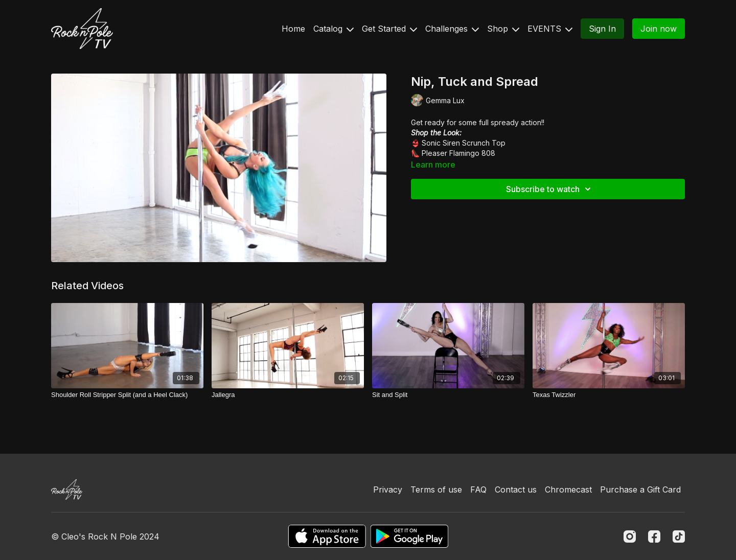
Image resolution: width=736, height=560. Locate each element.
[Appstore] (327, 536)
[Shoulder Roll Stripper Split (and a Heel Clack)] (127, 395)
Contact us (516, 489)
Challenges (452, 29)
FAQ (478, 489)
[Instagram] (630, 536)
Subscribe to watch (550, 189)
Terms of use (436, 489)
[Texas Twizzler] (609, 395)
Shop (503, 29)
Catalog (333, 29)
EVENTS (550, 29)
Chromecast (568, 489)
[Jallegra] (288, 395)
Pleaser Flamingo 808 (458, 153)
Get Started (389, 29)
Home (293, 29)
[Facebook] (654, 536)
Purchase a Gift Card (640, 489)
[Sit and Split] (448, 395)
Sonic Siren (441, 143)
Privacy (388, 489)
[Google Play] (409, 536)
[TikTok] (679, 536)
